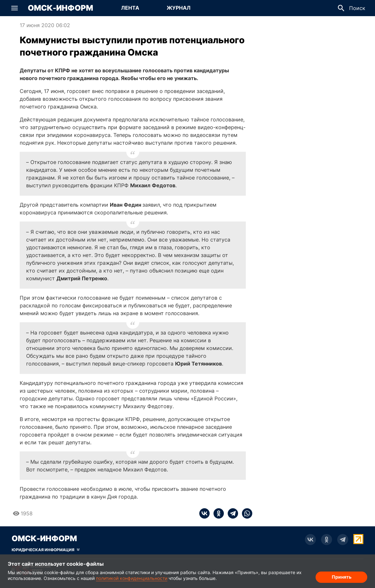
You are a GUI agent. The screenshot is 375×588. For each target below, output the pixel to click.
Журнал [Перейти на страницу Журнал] (179, 8)
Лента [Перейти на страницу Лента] (130, 8)
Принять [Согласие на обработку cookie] (342, 577)
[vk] (204, 513)
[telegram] (231, 513)
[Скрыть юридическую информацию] (46, 550)
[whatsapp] (245, 513)
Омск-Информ (60, 8)
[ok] (217, 513)
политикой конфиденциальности (132, 578)
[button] (15, 8)
